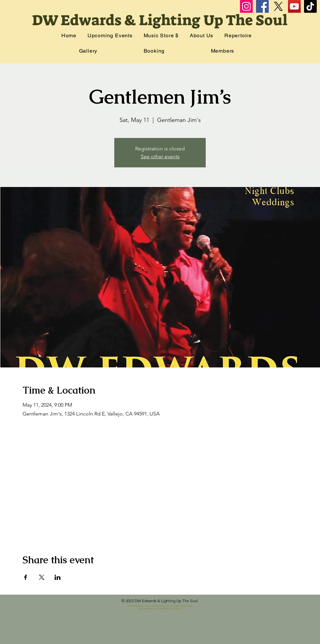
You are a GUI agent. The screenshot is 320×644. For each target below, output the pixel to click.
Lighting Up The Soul (213, 20)
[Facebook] (262, 6)
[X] (278, 6)
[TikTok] (310, 6)
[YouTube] (294, 6)
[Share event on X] (42, 577)
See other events (160, 156)
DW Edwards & (86, 20)
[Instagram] (246, 6)
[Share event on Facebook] (26, 577)
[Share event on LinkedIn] (58, 577)
